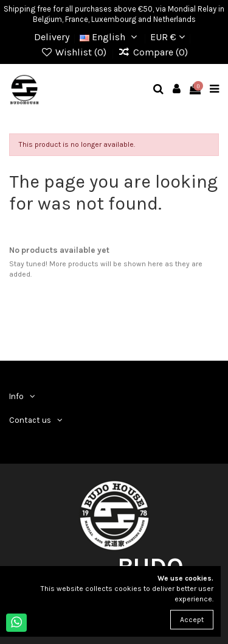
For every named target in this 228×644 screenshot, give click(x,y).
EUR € (168, 37)
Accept (192, 620)
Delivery (52, 37)
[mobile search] (159, 90)
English (110, 37)
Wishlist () (74, 52)
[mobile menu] (215, 90)
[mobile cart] (195, 90)
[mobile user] (177, 90)
